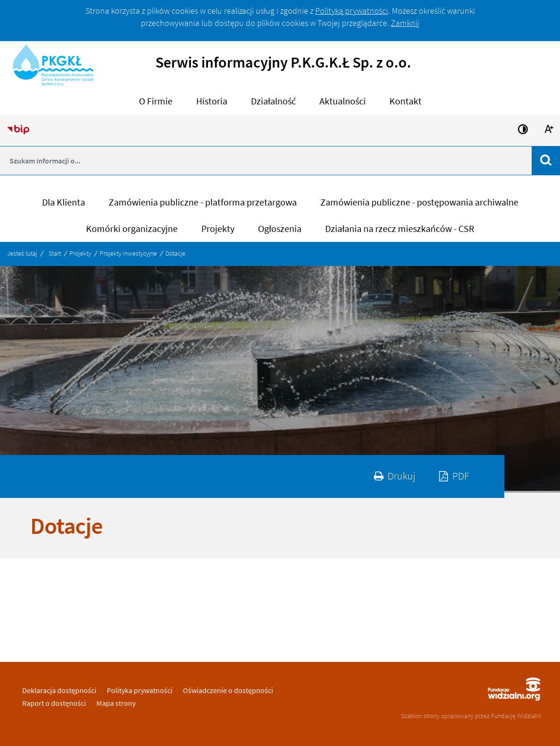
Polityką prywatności (352, 11)
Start (55, 253)
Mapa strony (116, 703)
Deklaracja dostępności (59, 690)
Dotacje (175, 253)
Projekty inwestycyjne (128, 253)
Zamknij (405, 23)
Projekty (80, 253)
